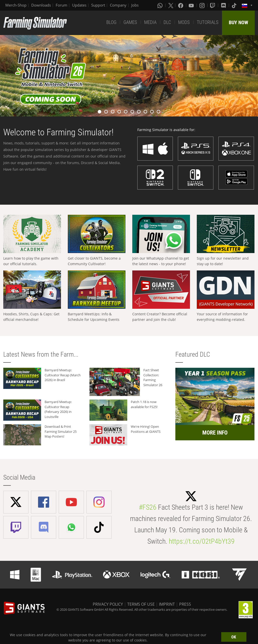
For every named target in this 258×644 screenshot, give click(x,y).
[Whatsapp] (160, 5)
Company (118, 5)
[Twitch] (213, 5)
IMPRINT (167, 604)
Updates (79, 5)
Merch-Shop (16, 5)
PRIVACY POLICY (108, 604)
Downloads (41, 5)
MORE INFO (215, 433)
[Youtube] (192, 5)
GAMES (130, 22)
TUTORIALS (208, 22)
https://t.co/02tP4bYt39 (202, 541)
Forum (61, 5)
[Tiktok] (235, 5)
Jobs (135, 5)
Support (98, 5)
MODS (184, 22)
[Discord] (224, 5)
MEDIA (150, 22)
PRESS (185, 604)
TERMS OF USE (141, 604)
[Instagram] (203, 5)
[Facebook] (181, 5)
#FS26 (148, 507)
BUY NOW (238, 22)
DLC (167, 22)
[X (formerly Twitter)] (171, 5)
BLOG (111, 22)
